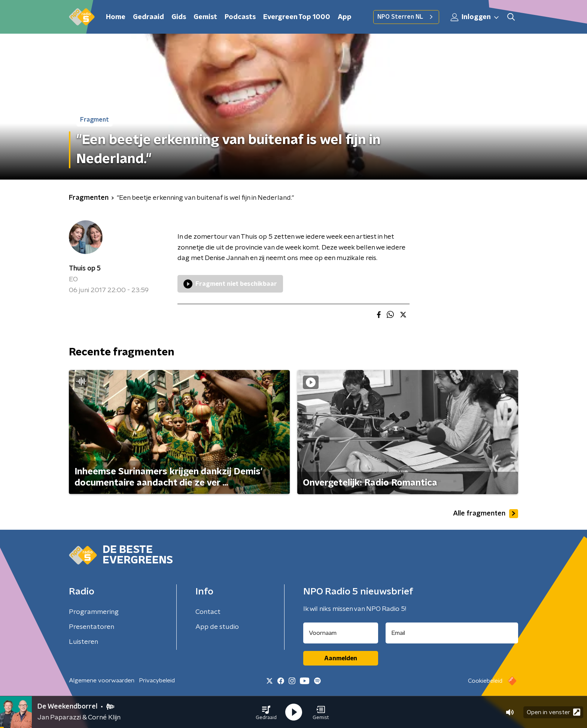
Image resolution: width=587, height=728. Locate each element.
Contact (208, 612)
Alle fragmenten (486, 514)
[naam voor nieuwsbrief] (341, 633)
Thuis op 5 (85, 269)
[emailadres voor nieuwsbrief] (452, 633)
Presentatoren (92, 627)
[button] (266, 712)
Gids (179, 17)
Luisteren (83, 642)
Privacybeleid (157, 680)
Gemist (205, 17)
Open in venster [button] (553, 712)
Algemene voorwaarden (102, 680)
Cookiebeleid (485, 681)
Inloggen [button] (475, 17)
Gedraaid (148, 17)
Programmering (94, 612)
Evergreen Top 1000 (297, 17)
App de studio (217, 627)
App (345, 17)
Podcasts (240, 17)
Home (116, 17)
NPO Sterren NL (406, 17)
